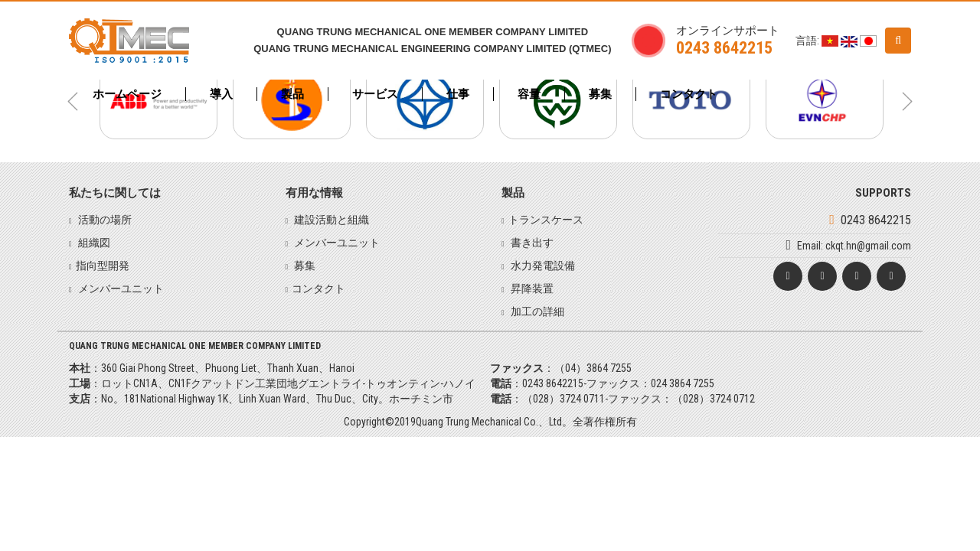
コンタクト (689, 94)
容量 (529, 94)
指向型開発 (103, 266)
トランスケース (546, 220)
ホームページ (127, 94)
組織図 (93, 243)
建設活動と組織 (330, 220)
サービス (375, 94)
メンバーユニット (120, 289)
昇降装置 (531, 289)
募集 (600, 94)
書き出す (531, 243)
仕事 (458, 94)
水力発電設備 (542, 266)
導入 (221, 94)
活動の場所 (104, 220)
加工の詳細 (536, 311)
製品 (292, 94)
